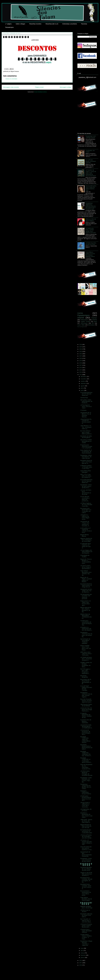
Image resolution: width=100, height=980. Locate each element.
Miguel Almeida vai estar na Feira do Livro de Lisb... (86, 826)
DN (93, 323)
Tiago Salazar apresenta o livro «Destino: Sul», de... (86, 573)
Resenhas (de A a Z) (52, 24)
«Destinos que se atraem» (85, 911)
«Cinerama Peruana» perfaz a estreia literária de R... (86, 926)
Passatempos (9, 27)
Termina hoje (84, 398)
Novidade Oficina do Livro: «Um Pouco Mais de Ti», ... (86, 462)
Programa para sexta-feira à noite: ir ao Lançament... (86, 446)
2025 (81, 347)
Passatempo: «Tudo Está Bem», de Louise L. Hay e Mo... (86, 780)
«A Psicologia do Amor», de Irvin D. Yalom (86, 406)
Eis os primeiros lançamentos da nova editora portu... (86, 893)
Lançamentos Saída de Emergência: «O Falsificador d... (86, 726)
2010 (81, 965)
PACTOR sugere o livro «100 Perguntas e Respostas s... (85, 671)
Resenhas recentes (35, 24)
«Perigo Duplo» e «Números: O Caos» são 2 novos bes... (85, 805)
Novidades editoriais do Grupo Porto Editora (86, 915)
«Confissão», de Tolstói (90, 151)
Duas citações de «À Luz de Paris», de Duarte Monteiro (86, 452)
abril (82, 951)
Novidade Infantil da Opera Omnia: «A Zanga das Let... (86, 585)
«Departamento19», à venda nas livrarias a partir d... (86, 421)
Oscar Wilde (81, 325)
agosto (83, 386)
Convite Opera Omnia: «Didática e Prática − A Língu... (86, 937)
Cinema (94, 320)
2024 (81, 349)
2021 (81, 356)
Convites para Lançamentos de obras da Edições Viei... (86, 623)
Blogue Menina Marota (85, 535)
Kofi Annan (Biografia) (84, 676)
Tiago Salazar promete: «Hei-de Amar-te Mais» (86, 899)
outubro (83, 381)
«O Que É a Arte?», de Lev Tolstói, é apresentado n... (86, 567)
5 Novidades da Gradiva (85, 556)
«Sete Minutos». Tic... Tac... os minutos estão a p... (86, 427)
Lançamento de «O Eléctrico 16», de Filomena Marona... (86, 415)
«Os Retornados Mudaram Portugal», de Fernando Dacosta (86, 773)
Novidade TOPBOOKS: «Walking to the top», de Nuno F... (86, 754)
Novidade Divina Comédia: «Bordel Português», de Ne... (86, 880)
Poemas (94, 318)
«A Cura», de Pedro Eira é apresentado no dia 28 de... (86, 492)
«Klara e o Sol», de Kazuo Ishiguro (91, 220)
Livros (80, 313)
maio (82, 948)
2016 (81, 368)
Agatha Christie (86, 322)
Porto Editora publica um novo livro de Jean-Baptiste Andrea (90, 254)
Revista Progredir (81, 327)
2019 (81, 361)
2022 (81, 354)
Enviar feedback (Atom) (40, 92)
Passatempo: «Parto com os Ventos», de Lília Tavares (86, 860)
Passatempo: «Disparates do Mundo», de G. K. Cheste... (86, 786)
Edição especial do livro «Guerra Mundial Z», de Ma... (86, 610)
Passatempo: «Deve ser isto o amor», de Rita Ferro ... (86, 486)
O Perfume (83, 410)
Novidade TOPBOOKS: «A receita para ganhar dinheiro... (86, 760)
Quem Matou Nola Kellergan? (86, 471)
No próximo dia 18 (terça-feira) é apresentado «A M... (86, 682)
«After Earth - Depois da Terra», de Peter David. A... (86, 821)
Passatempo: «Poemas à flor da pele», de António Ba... (86, 635)
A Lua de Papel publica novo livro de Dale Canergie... (86, 688)
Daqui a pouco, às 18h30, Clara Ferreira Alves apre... (85, 603)
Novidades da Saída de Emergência (86, 437)
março (83, 953)
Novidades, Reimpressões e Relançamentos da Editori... (86, 747)
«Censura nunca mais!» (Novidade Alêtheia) (86, 931)
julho (82, 388)
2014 (81, 372)
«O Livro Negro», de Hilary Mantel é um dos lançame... (86, 552)
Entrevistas (91, 325)
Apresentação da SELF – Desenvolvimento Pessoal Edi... (86, 854)
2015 (81, 370)
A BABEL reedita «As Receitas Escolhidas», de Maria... (86, 665)
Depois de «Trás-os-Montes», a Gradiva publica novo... (86, 561)
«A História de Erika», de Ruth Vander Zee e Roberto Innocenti (91, 231)
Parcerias (84, 24)
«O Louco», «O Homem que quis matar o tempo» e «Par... (86, 842)
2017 (81, 365)
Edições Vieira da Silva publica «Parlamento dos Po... (86, 616)
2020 (81, 358)
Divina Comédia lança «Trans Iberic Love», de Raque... (86, 648)
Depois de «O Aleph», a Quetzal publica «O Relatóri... (86, 580)
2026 (81, 344)
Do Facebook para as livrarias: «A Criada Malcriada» (86, 831)
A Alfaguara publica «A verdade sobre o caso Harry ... (86, 467)
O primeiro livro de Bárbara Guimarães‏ (86, 721)
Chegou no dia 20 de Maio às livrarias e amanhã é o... (86, 874)
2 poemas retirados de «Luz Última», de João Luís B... (86, 869)
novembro (84, 379)
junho (82, 390)
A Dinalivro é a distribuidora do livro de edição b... (86, 629)
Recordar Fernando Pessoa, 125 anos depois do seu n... (86, 701)
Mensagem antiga (65, 87)
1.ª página (8, 24)
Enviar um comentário (11, 79)
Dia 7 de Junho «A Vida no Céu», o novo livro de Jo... (86, 920)
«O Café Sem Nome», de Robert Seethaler (91, 161)
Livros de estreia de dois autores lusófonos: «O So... (86, 848)
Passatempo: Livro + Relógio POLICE (91, 137)
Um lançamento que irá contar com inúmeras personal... (86, 596)
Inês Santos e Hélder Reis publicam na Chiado (86, 441)
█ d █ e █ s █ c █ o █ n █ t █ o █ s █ (86, 864)
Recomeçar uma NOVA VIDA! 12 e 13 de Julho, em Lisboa (86, 510)
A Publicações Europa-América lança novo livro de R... (86, 798)
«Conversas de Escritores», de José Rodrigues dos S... (85, 732)
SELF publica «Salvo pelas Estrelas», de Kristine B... (86, 401)
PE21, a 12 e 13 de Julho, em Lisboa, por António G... (86, 476)
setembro (84, 383)
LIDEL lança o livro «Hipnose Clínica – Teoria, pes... (86, 654)
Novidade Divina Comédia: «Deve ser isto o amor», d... (86, 886)
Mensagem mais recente (11, 87)
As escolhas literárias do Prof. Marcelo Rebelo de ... (86, 394)
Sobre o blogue (20, 24)
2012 (81, 960)
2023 (81, 351)
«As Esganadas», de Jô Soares (86, 810)
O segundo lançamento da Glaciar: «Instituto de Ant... (86, 715)
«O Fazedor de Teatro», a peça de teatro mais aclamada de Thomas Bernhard (91, 173)
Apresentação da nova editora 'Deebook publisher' (85, 641)
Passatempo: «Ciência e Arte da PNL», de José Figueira (86, 695)
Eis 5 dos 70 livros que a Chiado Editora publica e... (86, 432)
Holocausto (84, 320)
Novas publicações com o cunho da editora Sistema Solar (91, 188)
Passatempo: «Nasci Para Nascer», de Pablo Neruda (86, 457)
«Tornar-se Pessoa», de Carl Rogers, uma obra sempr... (86, 836)
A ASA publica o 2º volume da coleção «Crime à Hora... (86, 530)
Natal (95, 322)
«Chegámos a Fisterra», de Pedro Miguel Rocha (85, 517)
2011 (81, 963)
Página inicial (39, 87)
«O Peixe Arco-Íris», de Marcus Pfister (91, 244)
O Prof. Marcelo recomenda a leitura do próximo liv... (85, 499)
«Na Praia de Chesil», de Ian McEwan (86, 705)
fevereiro (83, 955)
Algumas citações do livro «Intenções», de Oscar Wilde (86, 540)
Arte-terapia (84, 323)
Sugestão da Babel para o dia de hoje (86, 907)
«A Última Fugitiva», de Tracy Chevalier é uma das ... (86, 505)
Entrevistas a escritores (70, 24)
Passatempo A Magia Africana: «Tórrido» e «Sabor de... (86, 943)
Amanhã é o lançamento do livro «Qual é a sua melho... (86, 815)
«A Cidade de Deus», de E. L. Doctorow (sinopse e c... (86, 659)
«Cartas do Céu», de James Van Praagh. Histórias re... (86, 709)
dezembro (84, 377)
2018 (81, 363)
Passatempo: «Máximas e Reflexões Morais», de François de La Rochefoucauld (91, 206)
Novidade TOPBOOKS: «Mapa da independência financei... (85, 740)
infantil (81, 318)
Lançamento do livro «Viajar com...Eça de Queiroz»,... (86, 591)
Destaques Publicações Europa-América (86, 792)
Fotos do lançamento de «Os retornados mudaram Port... (86, 767)
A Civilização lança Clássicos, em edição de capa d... (86, 546)
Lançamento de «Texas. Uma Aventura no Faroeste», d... (85, 524)
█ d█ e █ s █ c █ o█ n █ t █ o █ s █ (86, 903)
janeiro (83, 957)
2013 (81, 375)
